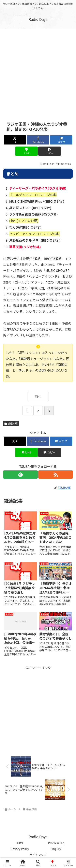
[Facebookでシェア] (38, 140)
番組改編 (11, 423)
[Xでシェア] (15, 140)
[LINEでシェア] (26, 151)
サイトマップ (38, 855)
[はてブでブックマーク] (61, 140)
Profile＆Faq (56, 843)
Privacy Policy (20, 849)
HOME (20, 843)
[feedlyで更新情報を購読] (20, 475)
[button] (50, 151)
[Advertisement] (38, 72)
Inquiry (56, 849)
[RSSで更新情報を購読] (56, 475)
